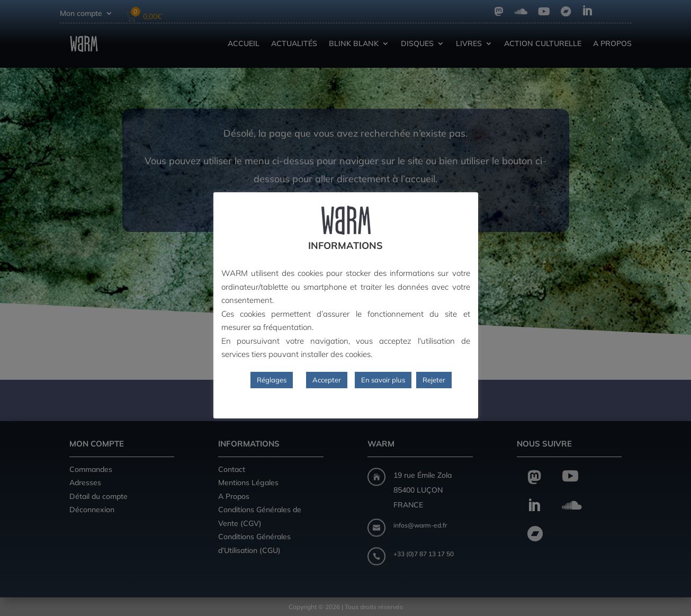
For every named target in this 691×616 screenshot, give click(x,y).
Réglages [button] (272, 380)
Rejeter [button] (434, 380)
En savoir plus (383, 380)
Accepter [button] (327, 380)
